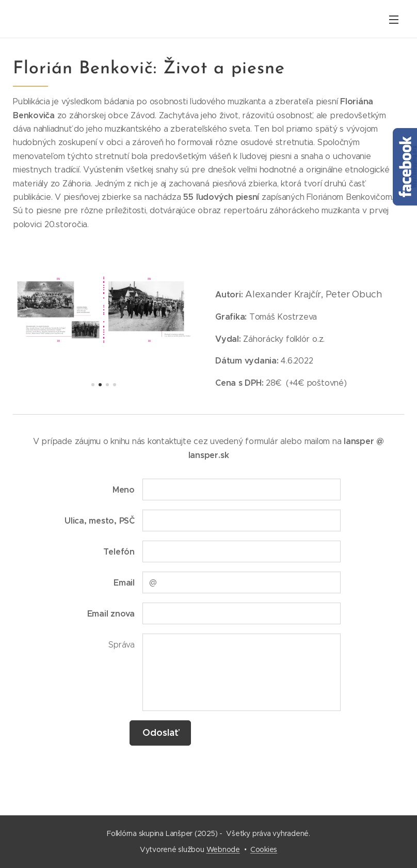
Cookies (264, 849)
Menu (394, 20)
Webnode (223, 849)
